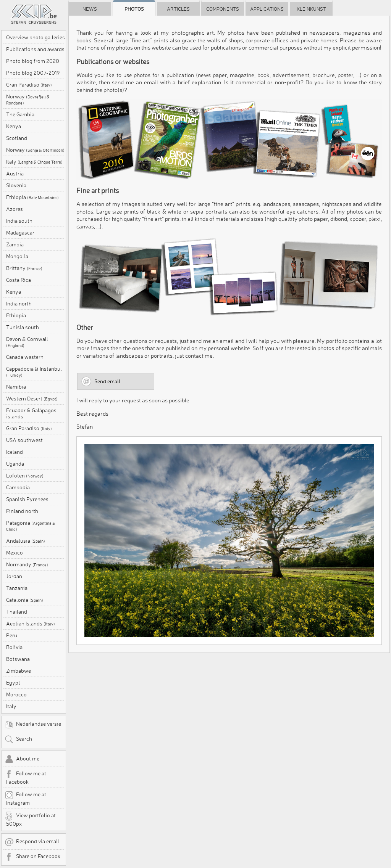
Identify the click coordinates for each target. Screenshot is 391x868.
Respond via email (32, 842)
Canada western (25, 357)
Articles (178, 9)
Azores (15, 209)
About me (22, 759)
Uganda (15, 464)
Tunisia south (23, 327)
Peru (12, 635)
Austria (15, 174)
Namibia (16, 387)
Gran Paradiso (29, 85)
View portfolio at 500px (30, 819)
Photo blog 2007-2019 (33, 73)
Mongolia (17, 256)
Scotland (17, 138)
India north (19, 304)
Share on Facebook (32, 857)
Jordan (14, 576)
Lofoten (25, 476)
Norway (28, 100)
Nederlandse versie (33, 725)
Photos (134, 9)
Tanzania (17, 588)
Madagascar (20, 233)
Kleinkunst (311, 9)
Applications (267, 9)
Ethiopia (32, 197)
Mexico (15, 553)
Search (18, 739)
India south (19, 221)
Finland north (22, 511)
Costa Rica (19, 280)
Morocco (16, 694)
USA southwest (24, 440)
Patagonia (31, 526)
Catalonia (25, 600)
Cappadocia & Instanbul (34, 372)
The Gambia (20, 114)
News (90, 9)
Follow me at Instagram (25, 798)
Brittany (24, 268)
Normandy (27, 564)
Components (223, 9)
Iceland (15, 452)
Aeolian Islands (31, 624)
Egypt (13, 683)
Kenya (14, 126)
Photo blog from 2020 (33, 61)
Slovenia (16, 185)
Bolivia (14, 647)
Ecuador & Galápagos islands (31, 413)
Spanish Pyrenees (27, 499)
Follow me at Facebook (25, 777)
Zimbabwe (19, 671)
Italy (34, 162)
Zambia (15, 244)
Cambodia (18, 487)
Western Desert (32, 399)
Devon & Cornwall (27, 342)
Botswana (18, 659)
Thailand (17, 612)
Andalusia (26, 541)
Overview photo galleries (36, 37)
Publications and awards (35, 49)
